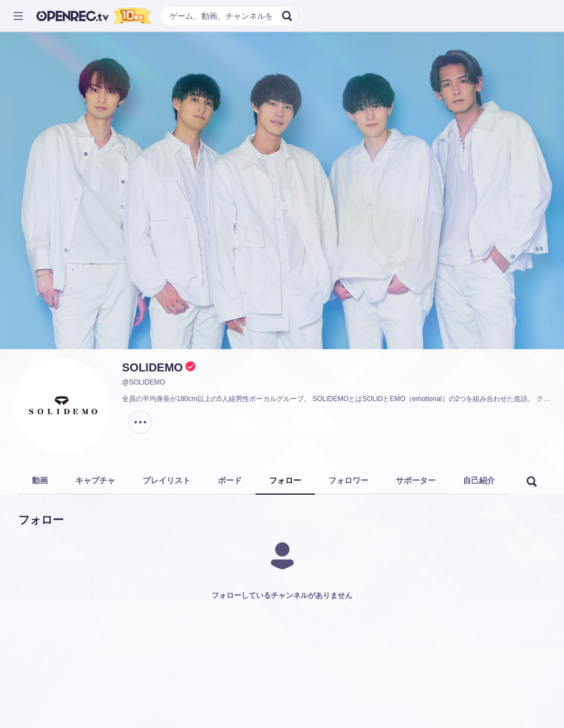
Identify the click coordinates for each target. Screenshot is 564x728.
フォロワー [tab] (348, 480)
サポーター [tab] (416, 480)
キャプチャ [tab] (95, 480)
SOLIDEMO (153, 367)
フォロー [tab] (285, 480)
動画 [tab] (40, 480)
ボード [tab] (230, 480)
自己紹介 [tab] (479, 480)
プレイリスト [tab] (167, 480)
